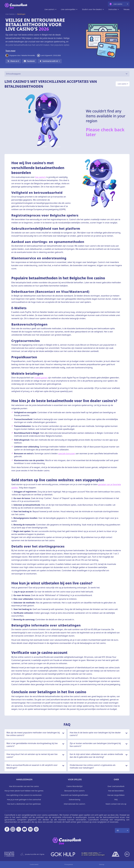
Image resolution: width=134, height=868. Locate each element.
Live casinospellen (68, 9)
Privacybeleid (69, 864)
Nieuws (126, 9)
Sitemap (102, 864)
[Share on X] (13, 61)
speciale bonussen (67, 453)
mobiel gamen (41, 378)
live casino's (41, 177)
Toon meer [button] (10, 51)
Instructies (113, 9)
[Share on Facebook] (29, 61)
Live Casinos (10, 14)
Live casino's (49, 9)
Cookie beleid (34, 864)
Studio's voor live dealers (92, 9)
